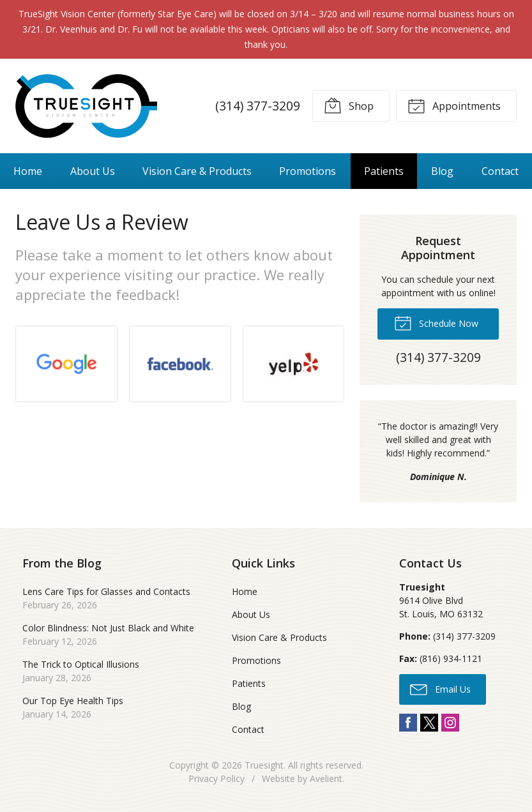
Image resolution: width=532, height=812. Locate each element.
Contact (500, 171)
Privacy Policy (217, 778)
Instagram (450, 723)
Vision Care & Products (197, 171)
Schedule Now (436, 322)
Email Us (440, 689)
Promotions (308, 171)
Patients (384, 171)
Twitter (429, 723)
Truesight (264, 765)
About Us (93, 171)
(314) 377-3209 (258, 106)
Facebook (408, 723)
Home (28, 171)
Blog (442, 171)
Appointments (454, 105)
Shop (349, 105)
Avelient (326, 778)
